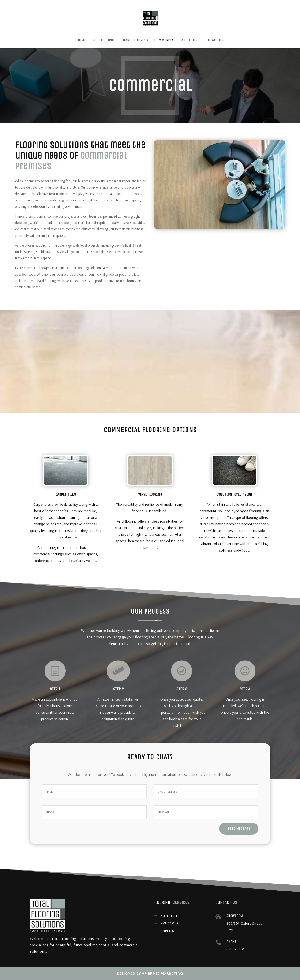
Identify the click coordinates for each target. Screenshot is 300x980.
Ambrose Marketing (163, 973)
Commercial (165, 41)
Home (81, 41)
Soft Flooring (104, 41)
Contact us (213, 41)
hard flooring (170, 923)
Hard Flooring (135, 41)
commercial (168, 931)
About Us (189, 41)
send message (239, 828)
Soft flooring (170, 916)
